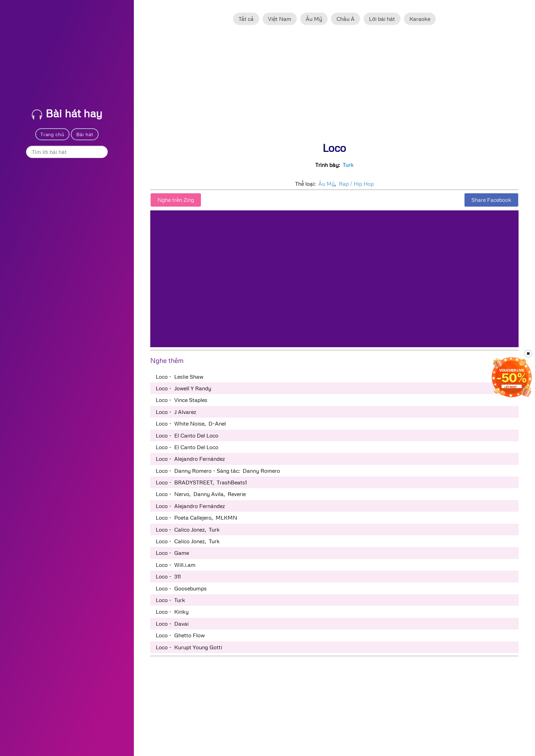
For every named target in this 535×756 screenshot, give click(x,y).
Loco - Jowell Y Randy (183, 388)
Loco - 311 (168, 576)
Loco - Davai (172, 624)
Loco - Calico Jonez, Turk (188, 530)
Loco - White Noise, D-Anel (191, 423)
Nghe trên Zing (176, 200)
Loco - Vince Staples (182, 400)
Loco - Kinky (172, 612)
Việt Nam (280, 19)
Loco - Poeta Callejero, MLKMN (196, 518)
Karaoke (420, 19)
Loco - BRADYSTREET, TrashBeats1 (201, 482)
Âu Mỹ (314, 19)
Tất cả (246, 19)
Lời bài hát (382, 19)
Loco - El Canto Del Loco (187, 435)
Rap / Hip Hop (356, 184)
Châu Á (346, 19)
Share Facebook (491, 200)
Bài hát (85, 134)
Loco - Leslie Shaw (180, 377)
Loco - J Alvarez (176, 412)
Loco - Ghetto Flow (180, 635)
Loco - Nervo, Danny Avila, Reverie (201, 494)
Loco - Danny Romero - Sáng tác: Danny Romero (218, 471)
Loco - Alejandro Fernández (190, 459)
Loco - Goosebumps (181, 588)
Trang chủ (52, 134)
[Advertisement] (334, 87)
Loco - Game (172, 553)
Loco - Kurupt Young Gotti (189, 647)
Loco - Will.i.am (176, 565)
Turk (348, 165)
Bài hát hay (67, 113)
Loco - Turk (170, 600)
